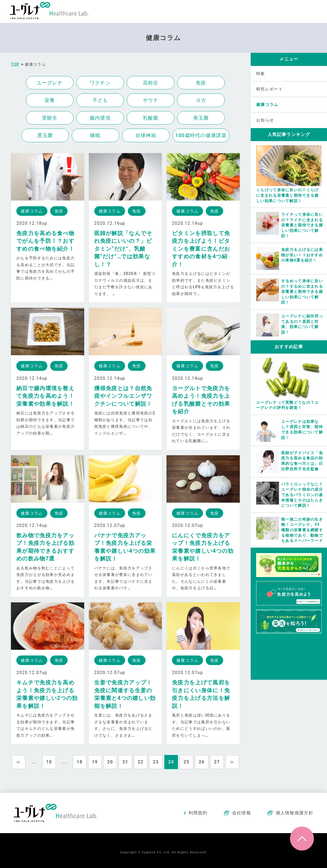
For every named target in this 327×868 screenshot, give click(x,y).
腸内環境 (100, 118)
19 (95, 762)
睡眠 (96, 135)
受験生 (50, 118)
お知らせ (265, 120)
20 (110, 762)
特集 (261, 74)
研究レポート (270, 89)
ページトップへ (302, 839)
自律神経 (146, 135)
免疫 (201, 83)
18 (80, 762)
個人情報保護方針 (295, 813)
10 (49, 762)
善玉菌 (201, 118)
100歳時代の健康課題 (201, 135)
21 (125, 762)
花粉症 (151, 83)
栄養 (50, 100)
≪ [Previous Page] (18, 762)
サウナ (151, 100)
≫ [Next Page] (232, 762)
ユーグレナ (50, 83)
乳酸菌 (151, 118)
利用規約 (198, 813)
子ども (100, 100)
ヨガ (201, 100)
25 (187, 762)
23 (156, 762)
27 (217, 762)
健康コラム (267, 105)
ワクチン (100, 83)
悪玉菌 (45, 135)
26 (202, 762)
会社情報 (242, 813)
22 (141, 762)
